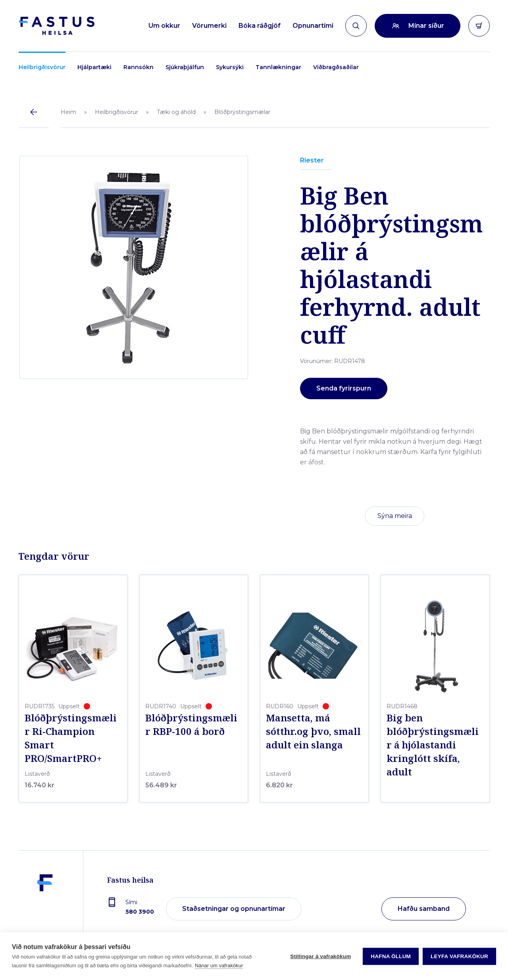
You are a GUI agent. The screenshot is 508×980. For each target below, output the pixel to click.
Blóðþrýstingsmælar (242, 112)
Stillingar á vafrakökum (320, 956)
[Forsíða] (57, 26)
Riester (312, 160)
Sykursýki (230, 67)
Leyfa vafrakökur (459, 956)
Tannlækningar (278, 67)
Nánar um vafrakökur (219, 966)
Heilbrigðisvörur (42, 67)
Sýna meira (395, 516)
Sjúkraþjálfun (185, 67)
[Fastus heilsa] (45, 909)
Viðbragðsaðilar (336, 67)
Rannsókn (139, 67)
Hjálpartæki (94, 67)
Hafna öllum (391, 956)
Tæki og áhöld (176, 112)
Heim (68, 112)
